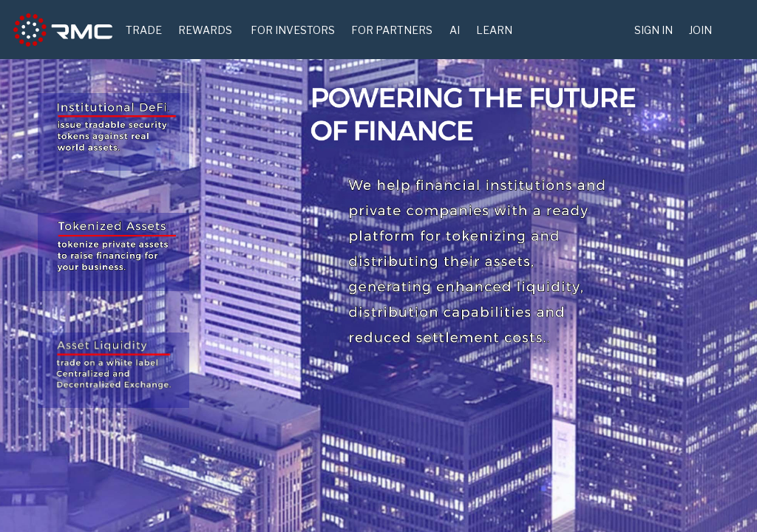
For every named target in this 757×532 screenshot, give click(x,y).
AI (455, 30)
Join (700, 30)
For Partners (392, 30)
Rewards (205, 30)
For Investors (293, 30)
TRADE (144, 30)
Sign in (654, 30)
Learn (494, 30)
